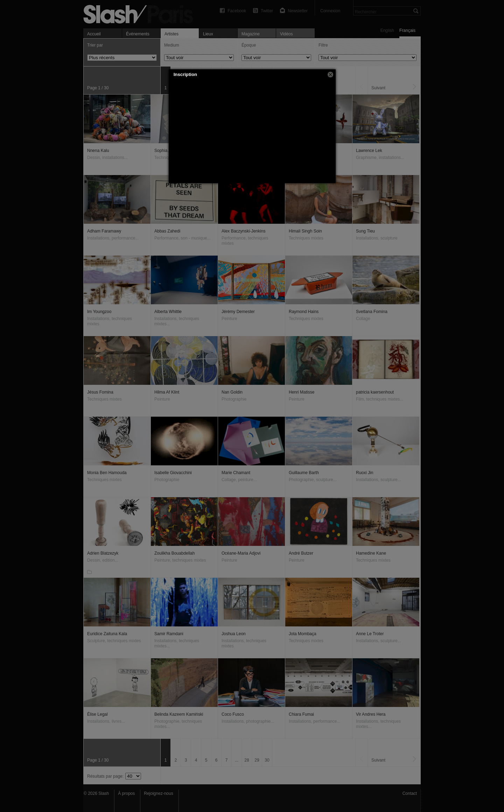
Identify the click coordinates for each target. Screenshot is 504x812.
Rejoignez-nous (158, 793)
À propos (126, 793)
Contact (410, 793)
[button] (330, 75)
